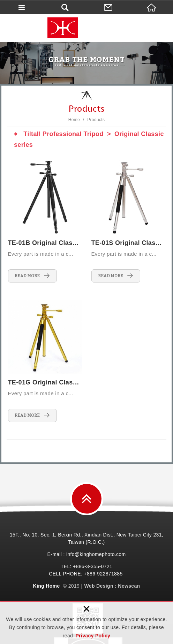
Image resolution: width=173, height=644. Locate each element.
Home (74, 120)
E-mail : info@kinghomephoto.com (86, 554)
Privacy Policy (93, 636)
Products (96, 120)
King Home (86, 28)
